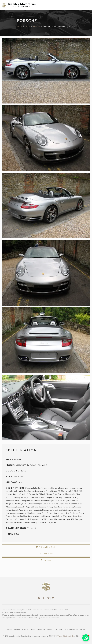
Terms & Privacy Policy (66, 636)
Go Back (46, 560)
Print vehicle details (46, 547)
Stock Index (46, 554)
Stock (28, 26)
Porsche (36, 26)
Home (19, 26)
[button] (86, 638)
